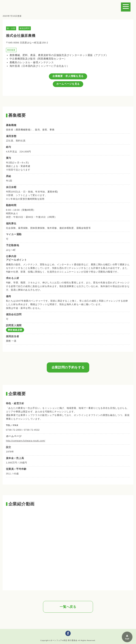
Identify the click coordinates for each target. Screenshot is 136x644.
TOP (127, 639)
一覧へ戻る (68, 607)
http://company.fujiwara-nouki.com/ (26, 441)
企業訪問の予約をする (68, 367)
